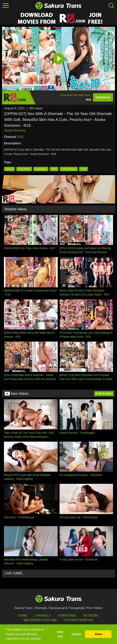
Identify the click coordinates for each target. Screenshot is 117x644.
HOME (23, 616)
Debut (54, 169)
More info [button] (60, 634)
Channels (43, 616)
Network (91, 616)
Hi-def (83, 169)
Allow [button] (98, 634)
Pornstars (67, 616)
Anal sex (9, 169)
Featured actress (69, 169)
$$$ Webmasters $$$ (40, 620)
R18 (21, 137)
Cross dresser (24, 169)
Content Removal (79, 620)
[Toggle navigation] (6, 6)
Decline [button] (76, 634)
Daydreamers (41, 169)
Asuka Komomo (15, 130)
